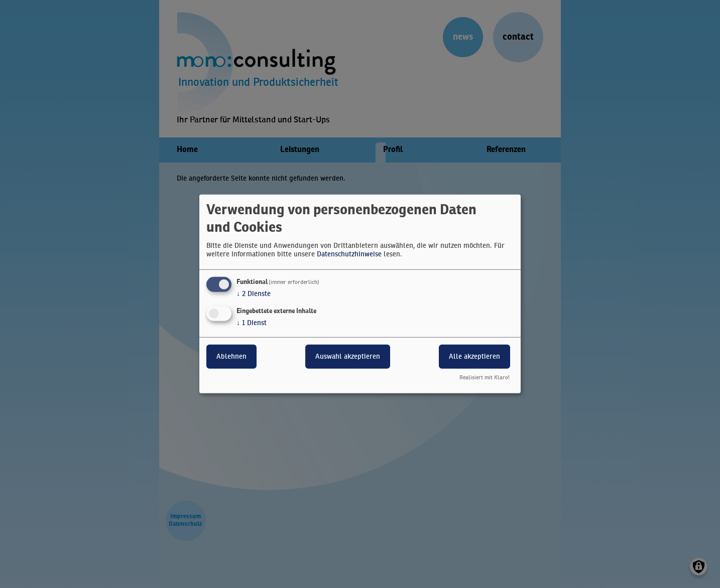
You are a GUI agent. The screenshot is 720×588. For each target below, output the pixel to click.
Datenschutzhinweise (349, 254)
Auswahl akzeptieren (348, 356)
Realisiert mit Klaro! (485, 378)
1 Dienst (252, 323)
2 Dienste (254, 294)
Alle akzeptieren (474, 356)
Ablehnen (231, 356)
